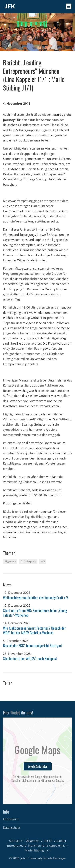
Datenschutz (11, 827)
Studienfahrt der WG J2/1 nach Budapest (30, 658)
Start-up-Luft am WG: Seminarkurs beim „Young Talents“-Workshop (35, 613)
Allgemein (33, 841)
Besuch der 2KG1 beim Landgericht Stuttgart (33, 646)
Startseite (16, 841)
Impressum (11, 819)
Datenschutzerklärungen (38, 781)
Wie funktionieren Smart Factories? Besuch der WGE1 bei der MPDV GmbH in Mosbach (34, 630)
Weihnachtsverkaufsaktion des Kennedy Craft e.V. (36, 598)
